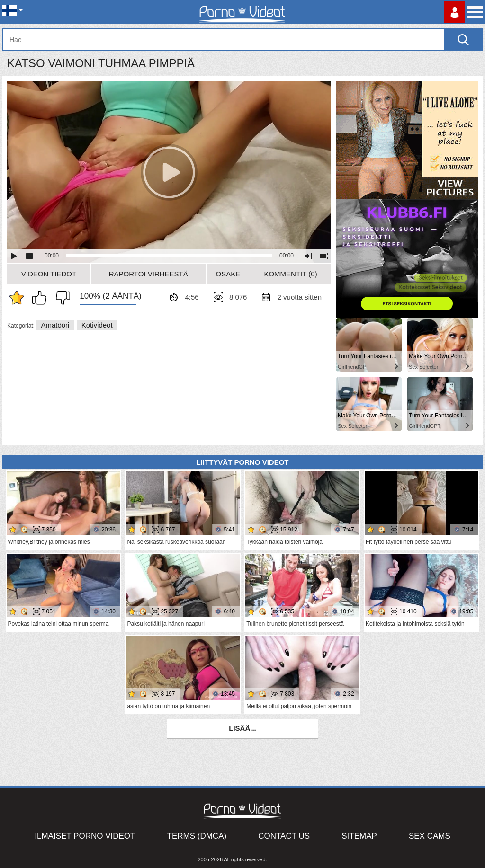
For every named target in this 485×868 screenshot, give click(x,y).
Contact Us (284, 836)
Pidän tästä (42, 298)
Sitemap (359, 836)
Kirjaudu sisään (454, 12)
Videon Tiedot (49, 274)
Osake (228, 274)
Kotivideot (97, 325)
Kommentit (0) (290, 274)
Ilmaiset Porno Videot (85, 836)
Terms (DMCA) (197, 836)
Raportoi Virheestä (148, 274)
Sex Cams (430, 836)
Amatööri (55, 325)
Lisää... (242, 728)
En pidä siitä (61, 298)
